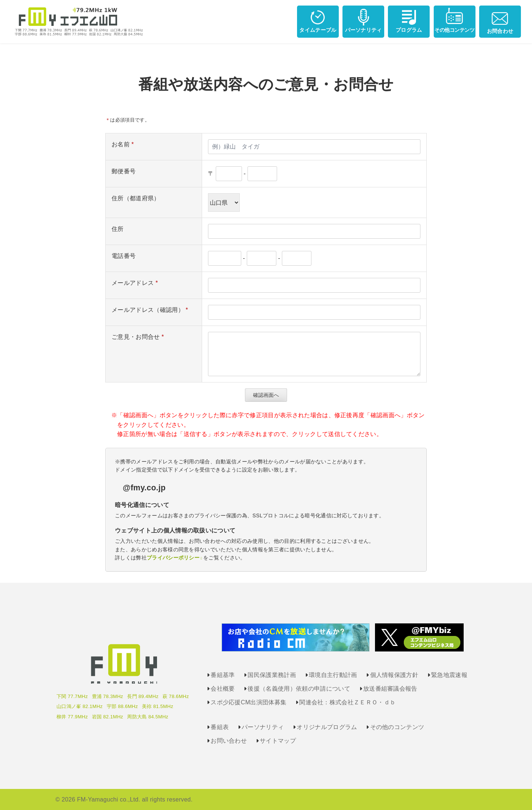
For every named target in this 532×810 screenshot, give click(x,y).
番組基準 (223, 675)
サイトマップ (278, 741)
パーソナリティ (364, 20)
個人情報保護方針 (394, 675)
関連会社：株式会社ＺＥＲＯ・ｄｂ (347, 702)
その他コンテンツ (454, 20)
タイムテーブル (318, 20)
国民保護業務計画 (272, 675)
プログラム (409, 20)
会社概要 (223, 689)
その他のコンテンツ (397, 727)
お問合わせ (500, 21)
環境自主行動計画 (333, 675)
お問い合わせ (229, 741)
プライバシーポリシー (173, 558)
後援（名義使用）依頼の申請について (299, 689)
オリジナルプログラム (327, 727)
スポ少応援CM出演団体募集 (248, 702)
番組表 (220, 727)
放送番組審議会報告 (390, 689)
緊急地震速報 (449, 675)
